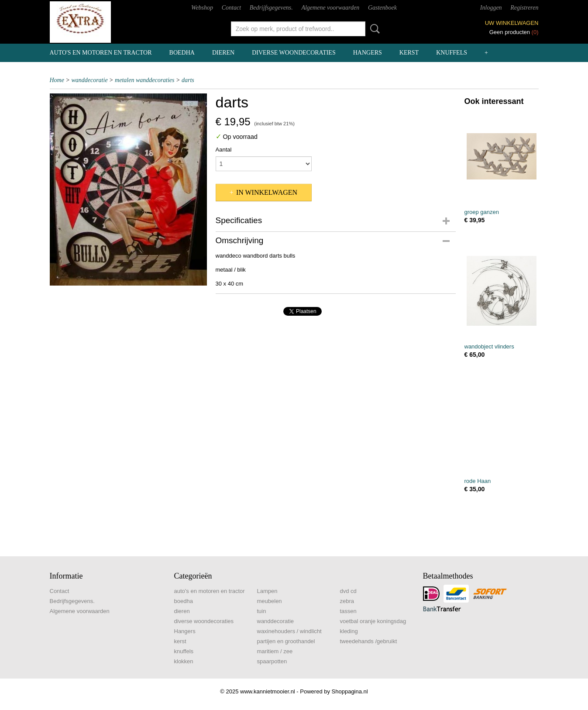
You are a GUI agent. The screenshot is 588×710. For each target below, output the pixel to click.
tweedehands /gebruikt (369, 641)
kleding (349, 631)
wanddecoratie (89, 80)
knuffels (452, 53)
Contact (231, 8)
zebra (347, 601)
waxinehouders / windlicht (289, 631)
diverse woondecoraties (294, 53)
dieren (223, 53)
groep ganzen (482, 212)
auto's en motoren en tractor (101, 53)
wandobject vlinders (489, 346)
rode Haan (478, 481)
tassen (348, 611)
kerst (409, 53)
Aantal (224, 150)
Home (57, 80)
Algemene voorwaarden (330, 8)
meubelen (270, 601)
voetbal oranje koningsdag (373, 621)
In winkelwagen (267, 192)
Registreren (524, 8)
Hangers (368, 53)
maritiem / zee (275, 651)
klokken (184, 661)
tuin (262, 611)
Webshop (202, 8)
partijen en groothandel (286, 641)
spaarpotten (272, 661)
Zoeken (373, 29)
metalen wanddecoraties (144, 80)
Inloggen (491, 8)
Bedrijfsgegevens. (271, 8)
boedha (182, 53)
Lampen (267, 591)
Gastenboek (382, 8)
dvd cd (348, 591)
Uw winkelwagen (512, 23)
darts (188, 80)
